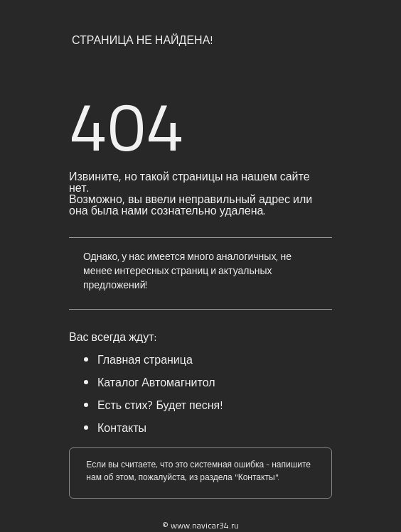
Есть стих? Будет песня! (160, 405)
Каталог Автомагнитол (156, 382)
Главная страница (145, 359)
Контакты (122, 428)
